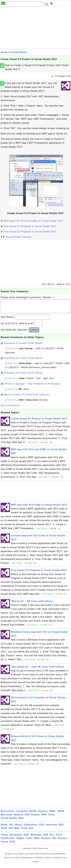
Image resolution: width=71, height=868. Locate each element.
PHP (27, 817)
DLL (52, 838)
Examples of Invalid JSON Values (23, 346)
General (43, 814)
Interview (51, 827)
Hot (11, 827)
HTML (52, 814)
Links (29, 841)
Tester (5, 838)
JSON (61, 814)
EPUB (33, 814)
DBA (26, 838)
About (19, 827)
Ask (31, 831)
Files (59, 838)
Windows (36, 838)
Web (21, 821)
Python (36, 817)
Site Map (14, 831)
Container (22, 814)
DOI (54, 841)
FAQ (42, 827)
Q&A (37, 841)
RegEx (20, 841)
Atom (4, 831)
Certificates (8, 841)
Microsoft (7, 817)
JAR (46, 838)
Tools (51, 817)
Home (4, 52)
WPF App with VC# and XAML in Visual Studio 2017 (33, 221)
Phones (63, 841)
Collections (31, 827)
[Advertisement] (35, 28)
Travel (4, 845)
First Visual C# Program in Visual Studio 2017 (30, 226)
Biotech (46, 841)
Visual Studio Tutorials (18, 237)
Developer (16, 838)
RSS (44, 817)
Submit (34, 333)
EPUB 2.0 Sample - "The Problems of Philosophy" (33, 387)
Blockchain (8, 814)
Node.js (18, 817)
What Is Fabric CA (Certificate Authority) (27, 398)
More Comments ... (12, 408)
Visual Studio (19, 52)
